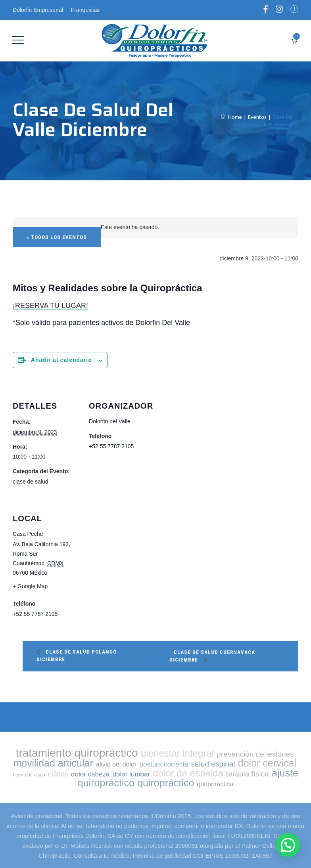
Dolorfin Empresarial (38, 10)
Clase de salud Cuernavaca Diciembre (212, 656)
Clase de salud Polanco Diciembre (77, 656)
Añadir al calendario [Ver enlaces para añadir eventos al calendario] (61, 360)
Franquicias (85, 10)
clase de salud (31, 482)
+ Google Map (30, 586)
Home (231, 117)
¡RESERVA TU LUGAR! (50, 306)
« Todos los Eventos (57, 237)
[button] (288, 845)
